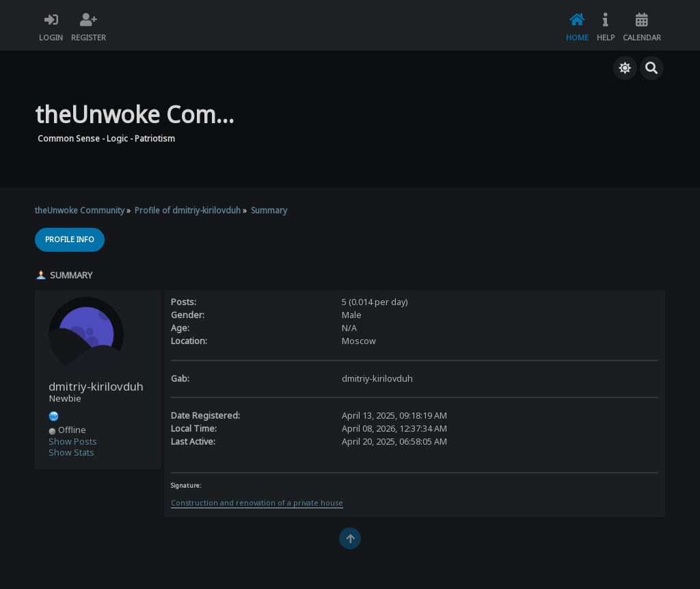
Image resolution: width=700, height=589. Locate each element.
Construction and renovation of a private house (257, 503)
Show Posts (73, 442)
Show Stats (71, 453)
